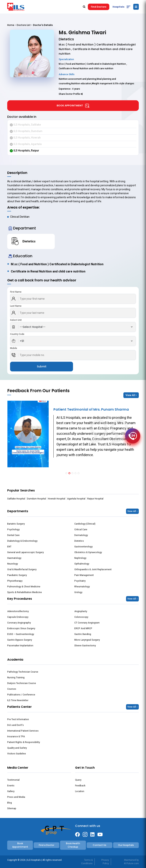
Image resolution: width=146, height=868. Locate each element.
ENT (9, 547)
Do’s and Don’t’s (15, 725)
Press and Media (16, 797)
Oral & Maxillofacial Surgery (22, 569)
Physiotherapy (15, 581)
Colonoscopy (81, 617)
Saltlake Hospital (16, 499)
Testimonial (13, 780)
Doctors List (24, 25)
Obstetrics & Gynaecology (88, 552)
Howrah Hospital (57, 499)
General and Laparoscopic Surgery (25, 552)
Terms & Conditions (87, 862)
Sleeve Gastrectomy (85, 646)
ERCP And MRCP (83, 628)
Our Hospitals (126, 845)
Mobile (14, 348)
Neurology (13, 564)
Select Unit (16, 320)
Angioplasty (81, 611)
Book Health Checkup (73, 845)
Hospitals (118, 7)
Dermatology (81, 535)
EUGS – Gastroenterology (21, 634)
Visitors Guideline (17, 754)
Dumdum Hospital (36, 499)
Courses (12, 689)
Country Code (17, 334)
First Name (16, 292)
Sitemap (12, 808)
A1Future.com (131, 863)
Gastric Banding (83, 634)
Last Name (16, 306)
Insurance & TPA (16, 737)
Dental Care (13, 535)
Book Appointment (73, 106)
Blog (10, 803)
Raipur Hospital (95, 499)
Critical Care (81, 530)
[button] (66, 473)
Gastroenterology (83, 547)
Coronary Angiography (19, 623)
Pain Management (84, 575)
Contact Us (100, 845)
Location (80, 791)
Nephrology (80, 558)
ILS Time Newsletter (18, 700)
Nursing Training (16, 678)
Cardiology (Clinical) (85, 524)
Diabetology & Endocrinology (22, 541)
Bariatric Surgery (16, 524)
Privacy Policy (105, 862)
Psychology (13, 530)
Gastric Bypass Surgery (20, 640)
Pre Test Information (18, 719)
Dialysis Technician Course (22, 683)
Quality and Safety (17, 748)
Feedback (80, 786)
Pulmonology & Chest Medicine (24, 587)
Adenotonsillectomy (18, 611)
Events (11, 786)
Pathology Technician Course (23, 672)
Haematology (14, 558)
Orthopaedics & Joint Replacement (93, 569)
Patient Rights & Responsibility (24, 742)
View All (131, 395)
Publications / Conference (21, 695)
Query (78, 780)
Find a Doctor (46, 845)
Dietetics (79, 541)
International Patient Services (23, 731)
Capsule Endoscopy (18, 617)
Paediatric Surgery (17, 575)
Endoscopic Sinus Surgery (21, 628)
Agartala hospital (76, 499)
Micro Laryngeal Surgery (87, 640)
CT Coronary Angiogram (87, 623)
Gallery (11, 791)
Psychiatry (80, 581)
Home (11, 25)
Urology (78, 592)
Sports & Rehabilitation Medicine (25, 592)
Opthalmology (82, 564)
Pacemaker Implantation (20, 646)
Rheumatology (82, 587)
